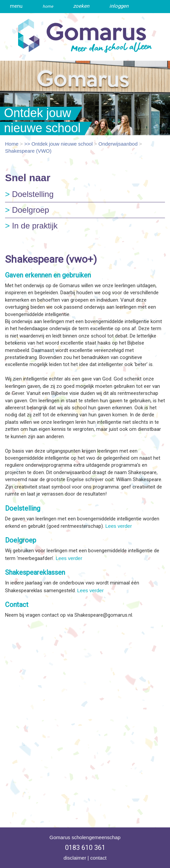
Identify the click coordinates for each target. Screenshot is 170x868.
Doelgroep (27, 210)
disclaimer (75, 858)
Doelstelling (29, 194)
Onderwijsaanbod (118, 144)
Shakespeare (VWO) (28, 151)
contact (98, 858)
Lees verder (119, 526)
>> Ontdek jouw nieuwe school (58, 144)
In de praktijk (31, 226)
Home (12, 144)
